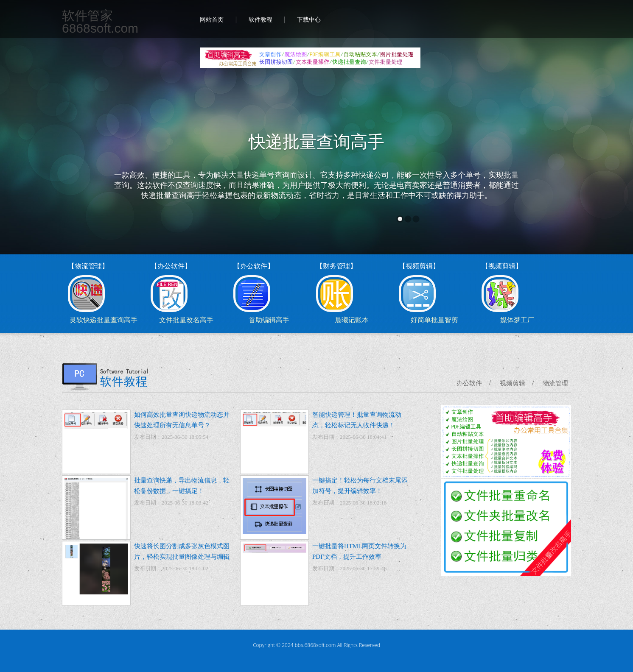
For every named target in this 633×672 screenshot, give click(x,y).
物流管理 (555, 383)
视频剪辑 (513, 383)
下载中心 (309, 20)
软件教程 (260, 20)
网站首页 (212, 20)
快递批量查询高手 (316, 142)
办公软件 (469, 383)
